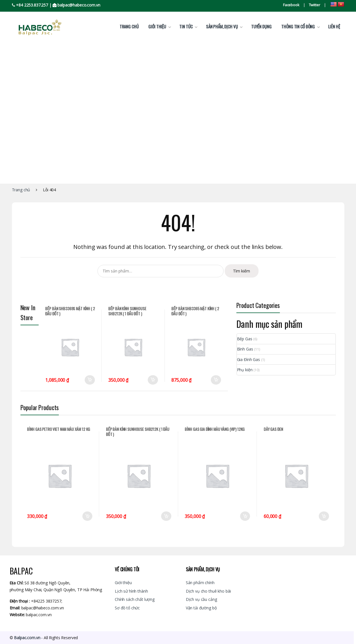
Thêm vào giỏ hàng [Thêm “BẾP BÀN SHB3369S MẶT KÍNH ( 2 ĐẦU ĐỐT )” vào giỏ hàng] (90, 380)
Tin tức (186, 26)
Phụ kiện (245, 370)
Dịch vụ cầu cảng (201, 599)
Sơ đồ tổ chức (127, 608)
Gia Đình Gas (248, 359)
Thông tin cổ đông (298, 26)
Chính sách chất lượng (135, 599)
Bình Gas (245, 349)
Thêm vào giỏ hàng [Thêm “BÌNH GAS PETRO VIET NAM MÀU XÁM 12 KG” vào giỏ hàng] (87, 516)
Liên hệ (334, 26)
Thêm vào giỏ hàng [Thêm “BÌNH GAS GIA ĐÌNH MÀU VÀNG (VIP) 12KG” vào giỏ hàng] (245, 516)
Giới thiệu (157, 26)
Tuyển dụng (261, 26)
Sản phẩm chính (200, 583)
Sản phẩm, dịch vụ (222, 26)
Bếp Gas (245, 339)
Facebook (291, 5)
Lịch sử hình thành (131, 591)
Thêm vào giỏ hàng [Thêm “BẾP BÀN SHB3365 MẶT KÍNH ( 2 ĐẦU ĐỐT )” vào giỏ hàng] (216, 380)
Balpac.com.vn (27, 638)
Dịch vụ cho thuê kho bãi (208, 591)
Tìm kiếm (242, 271)
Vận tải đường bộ (201, 608)
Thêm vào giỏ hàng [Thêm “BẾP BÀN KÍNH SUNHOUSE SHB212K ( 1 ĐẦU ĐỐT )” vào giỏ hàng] (153, 380)
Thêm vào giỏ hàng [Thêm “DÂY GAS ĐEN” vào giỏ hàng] (324, 516)
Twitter (315, 5)
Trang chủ (129, 26)
